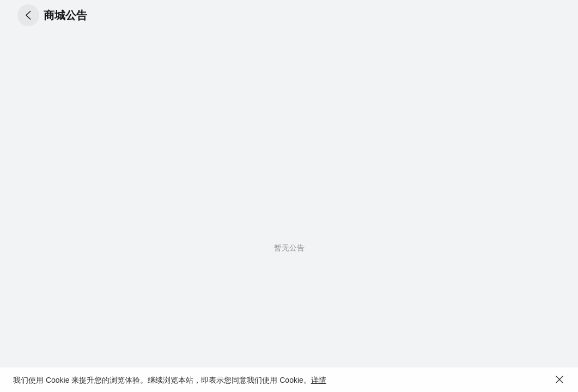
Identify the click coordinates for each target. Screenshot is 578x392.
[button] (28, 15)
